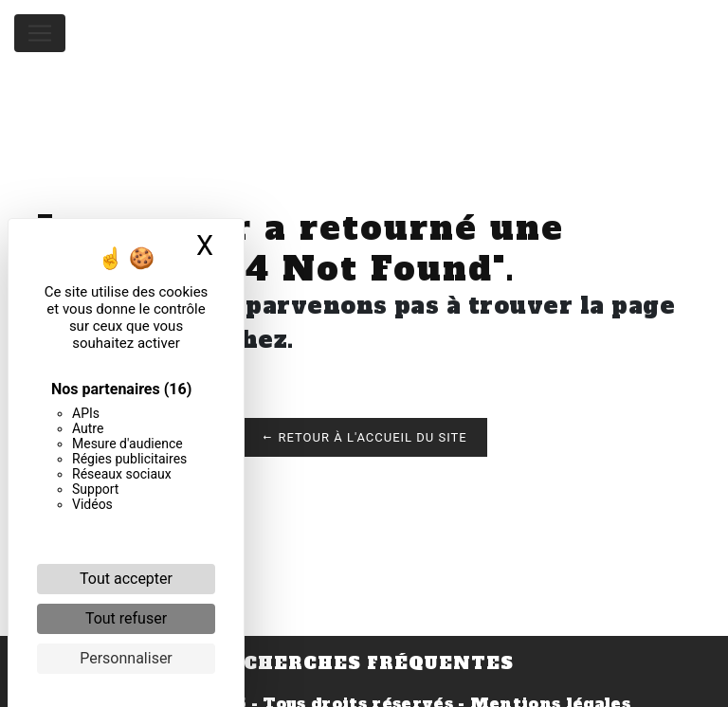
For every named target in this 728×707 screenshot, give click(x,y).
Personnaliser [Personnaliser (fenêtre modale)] (126, 658)
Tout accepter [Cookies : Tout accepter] (126, 579)
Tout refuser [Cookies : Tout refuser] (126, 618)
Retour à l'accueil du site (364, 437)
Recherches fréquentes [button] (364, 663)
